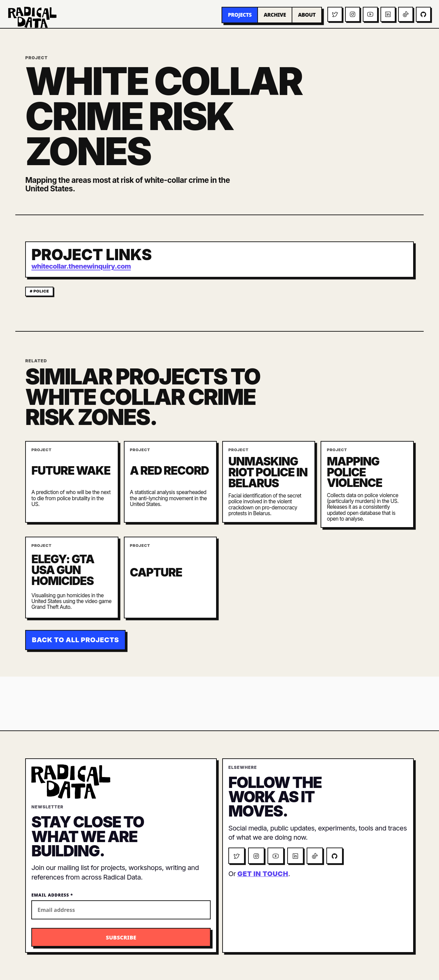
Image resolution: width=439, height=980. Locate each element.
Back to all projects (76, 640)
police (41, 291)
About (307, 15)
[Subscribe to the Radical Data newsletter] (121, 937)
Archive (275, 15)
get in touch (263, 874)
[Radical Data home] (32, 17)
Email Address (52, 895)
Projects (240, 15)
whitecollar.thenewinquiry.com (81, 266)
